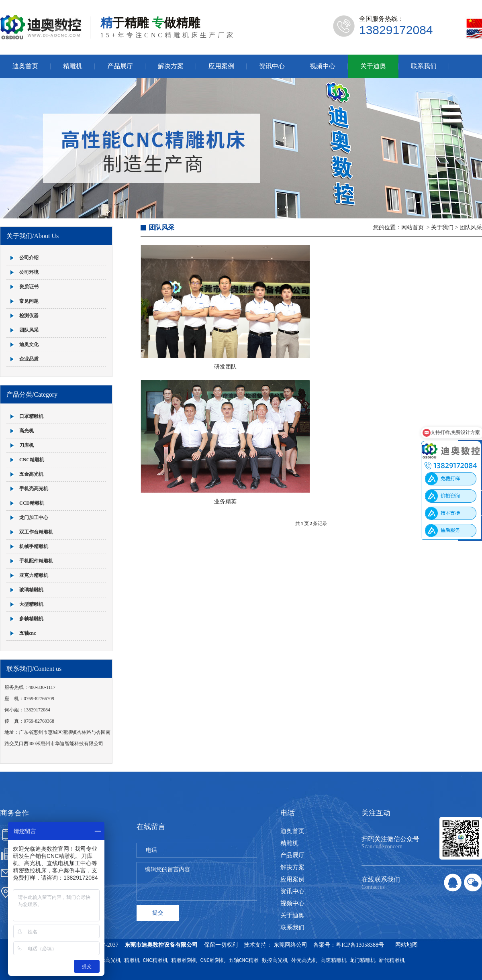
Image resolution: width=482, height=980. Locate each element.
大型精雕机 (31, 604)
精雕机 (73, 66)
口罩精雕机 (31, 416)
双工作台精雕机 (36, 532)
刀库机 (27, 445)
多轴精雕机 (31, 619)
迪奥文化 (29, 344)
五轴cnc (28, 633)
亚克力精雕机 (34, 575)
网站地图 (406, 945)
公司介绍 (29, 258)
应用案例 (221, 66)
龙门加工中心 (34, 518)
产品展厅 (120, 66)
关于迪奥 (373, 66)
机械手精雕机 (34, 546)
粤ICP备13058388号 (360, 945)
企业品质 (29, 359)
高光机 (27, 431)
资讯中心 (272, 66)
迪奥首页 (25, 66)
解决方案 (171, 66)
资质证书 (29, 287)
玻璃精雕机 (31, 590)
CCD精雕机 (32, 503)
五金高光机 (31, 474)
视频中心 (323, 66)
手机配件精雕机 (36, 561)
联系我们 (424, 66)
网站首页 (413, 227)
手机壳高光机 (34, 489)
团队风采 (29, 330)
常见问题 (29, 301)
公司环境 (29, 272)
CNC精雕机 (32, 460)
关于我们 (442, 227)
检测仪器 (29, 316)
